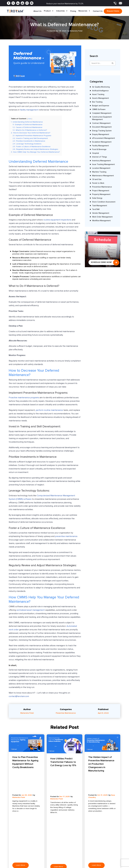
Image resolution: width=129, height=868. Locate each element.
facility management (29, 110)
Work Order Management (102, 217)
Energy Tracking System (102, 131)
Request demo (113, 11)
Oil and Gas (97, 180)
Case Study (59, 847)
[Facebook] (9, 3)
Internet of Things (100, 157)
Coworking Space (85, 851)
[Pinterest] (32, 3)
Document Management (102, 127)
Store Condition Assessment (104, 202)
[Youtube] (22, 3)
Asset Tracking (98, 95)
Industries (62, 11)
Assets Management (101, 98)
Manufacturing (84, 855)
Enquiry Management (101, 135)
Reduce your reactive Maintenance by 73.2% (65, 4)
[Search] (113, 63)
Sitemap (58, 862)
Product (49, 11)
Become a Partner (14, 862)
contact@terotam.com (19, 697)
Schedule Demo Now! (101, 262)
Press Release (60, 843)
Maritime (82, 866)
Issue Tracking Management (103, 165)
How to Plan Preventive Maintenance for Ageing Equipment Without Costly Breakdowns (25, 762)
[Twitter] (13, 3)
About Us (37, 11)
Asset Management (39, 843)
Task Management (100, 206)
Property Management (101, 195)
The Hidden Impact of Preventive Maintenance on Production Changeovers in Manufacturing (101, 764)
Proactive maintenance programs (24, 398)
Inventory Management (101, 161)
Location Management (101, 168)
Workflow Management (101, 221)
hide (30, 119)
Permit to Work (98, 183)
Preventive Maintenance (102, 187)
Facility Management (101, 146)
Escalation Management (102, 142)
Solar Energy (97, 198)
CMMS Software (99, 110)
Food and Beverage (86, 847)
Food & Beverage (99, 150)
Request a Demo (61, 866)
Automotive (83, 862)
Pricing (73, 11)
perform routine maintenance (49, 410)
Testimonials (59, 855)
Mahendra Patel (27, 713)
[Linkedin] (18, 3)
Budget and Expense (101, 106)
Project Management (101, 191)
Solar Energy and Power (88, 840)
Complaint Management (102, 113)
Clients (10, 855)
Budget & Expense (38, 865)
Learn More (21, 797)
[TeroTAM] (15, 11)
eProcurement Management (104, 138)
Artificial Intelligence (100, 91)
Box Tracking (97, 102)
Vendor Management (101, 213)
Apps (9, 851)
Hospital (95, 153)
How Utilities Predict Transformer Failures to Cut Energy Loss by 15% (63, 762)
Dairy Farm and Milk (86, 843)
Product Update (61, 851)
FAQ (56, 858)
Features (11, 843)
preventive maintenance (66, 537)
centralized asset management (30, 611)
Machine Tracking (99, 172)
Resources (84, 11)
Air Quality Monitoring (101, 87)
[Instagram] (27, 3)
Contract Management (101, 123)
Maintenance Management (103, 176)
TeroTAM (96, 210)
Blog (56, 840)
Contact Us (98, 11)
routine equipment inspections (57, 220)
